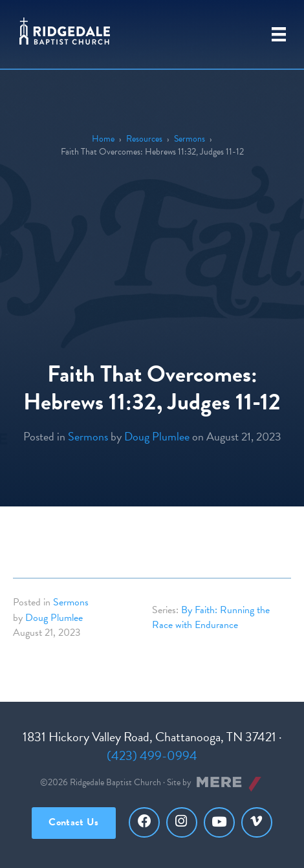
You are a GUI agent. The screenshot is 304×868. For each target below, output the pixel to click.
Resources (144, 139)
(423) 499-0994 (152, 755)
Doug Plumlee (157, 436)
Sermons (190, 139)
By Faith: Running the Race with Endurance (211, 617)
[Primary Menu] (279, 34)
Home (103, 139)
